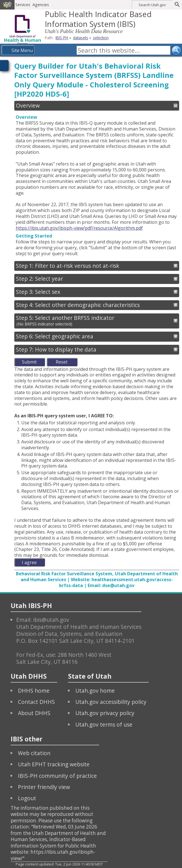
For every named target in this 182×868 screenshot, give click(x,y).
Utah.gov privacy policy (105, 713)
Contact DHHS (36, 702)
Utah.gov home (95, 691)
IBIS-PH (62, 38)
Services (23, 5)
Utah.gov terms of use (104, 724)
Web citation (34, 753)
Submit (29, 362)
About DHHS (34, 713)
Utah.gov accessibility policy (111, 702)
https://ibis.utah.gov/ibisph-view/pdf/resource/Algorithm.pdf (79, 228)
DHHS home (34, 691)
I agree (29, 562)
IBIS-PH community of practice (57, 776)
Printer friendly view (44, 787)
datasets (81, 38)
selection (101, 38)
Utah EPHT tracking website (54, 764)
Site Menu (22, 50)
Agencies (41, 5)
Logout (27, 798)
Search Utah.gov (152, 5)
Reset (62, 362)
